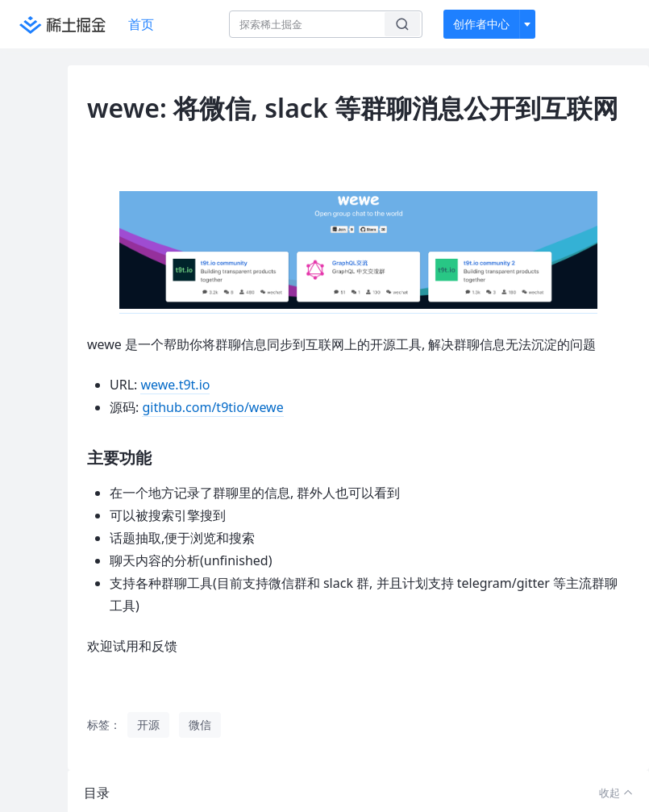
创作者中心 (481, 24)
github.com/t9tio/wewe (212, 407)
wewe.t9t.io (175, 385)
